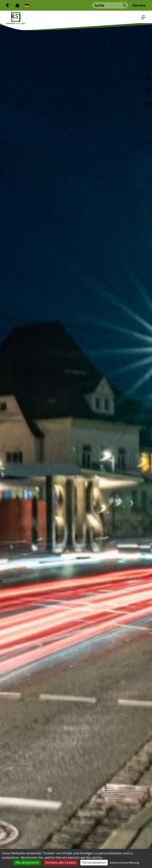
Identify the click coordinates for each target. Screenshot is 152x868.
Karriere (139, 5)
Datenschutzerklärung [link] (124, 863)
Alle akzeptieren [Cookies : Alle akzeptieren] (27, 862)
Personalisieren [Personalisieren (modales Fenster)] (94, 862)
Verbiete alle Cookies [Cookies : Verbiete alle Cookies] (61, 862)
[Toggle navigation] (143, 17)
